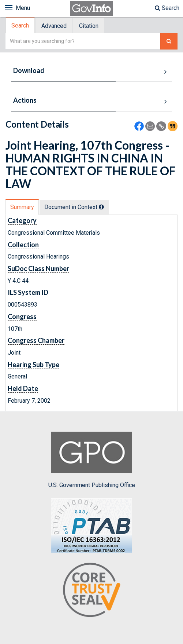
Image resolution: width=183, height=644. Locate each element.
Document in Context (74, 207)
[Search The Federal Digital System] (169, 41)
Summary (22, 207)
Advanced (54, 26)
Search (167, 8)
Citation (89, 26)
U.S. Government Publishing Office (92, 460)
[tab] (20, 25)
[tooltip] (101, 207)
